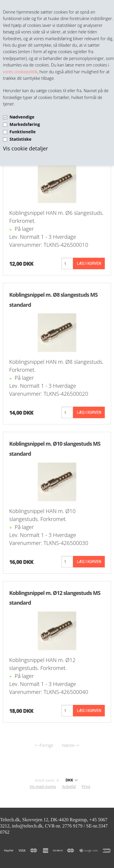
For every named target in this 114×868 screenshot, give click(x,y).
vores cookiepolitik (20, 72)
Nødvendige (22, 117)
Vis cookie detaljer (26, 148)
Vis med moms (43, 786)
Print (86, 786)
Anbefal (69, 786)
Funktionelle (23, 132)
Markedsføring (25, 124)
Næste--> (71, 745)
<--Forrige (44, 745)
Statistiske (20, 139)
